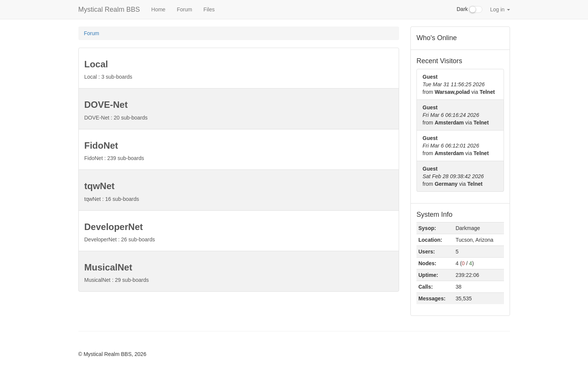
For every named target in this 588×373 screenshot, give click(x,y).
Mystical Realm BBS (109, 9)
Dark (469, 9)
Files (209, 9)
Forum (184, 9)
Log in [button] (500, 9)
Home (158, 9)
